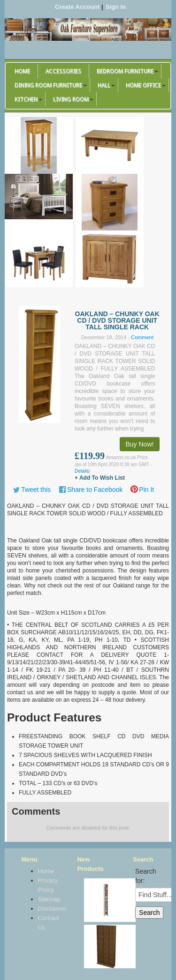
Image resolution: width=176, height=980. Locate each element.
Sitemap (48, 899)
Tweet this (36, 490)
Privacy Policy (48, 885)
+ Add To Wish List (100, 478)
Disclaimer (48, 909)
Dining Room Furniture (48, 85)
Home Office (143, 85)
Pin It (146, 490)
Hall (104, 85)
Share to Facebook (95, 490)
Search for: (145, 876)
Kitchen (26, 99)
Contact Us (48, 923)
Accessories (63, 71)
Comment (142, 337)
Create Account (77, 7)
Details (82, 471)
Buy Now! (140, 444)
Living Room (71, 99)
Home (22, 71)
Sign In (116, 7)
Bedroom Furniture (125, 71)
